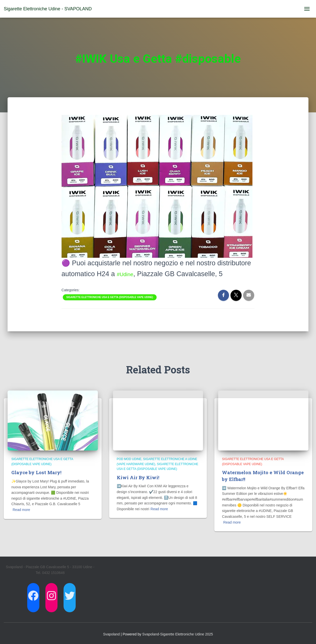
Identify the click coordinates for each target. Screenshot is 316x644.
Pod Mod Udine (129, 459)
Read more (21, 510)
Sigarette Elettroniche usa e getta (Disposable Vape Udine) (110, 297)
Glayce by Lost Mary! (37, 472)
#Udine (128, 274)
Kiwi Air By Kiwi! (139, 477)
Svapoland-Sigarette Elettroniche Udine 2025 (178, 634)
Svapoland (111, 634)
